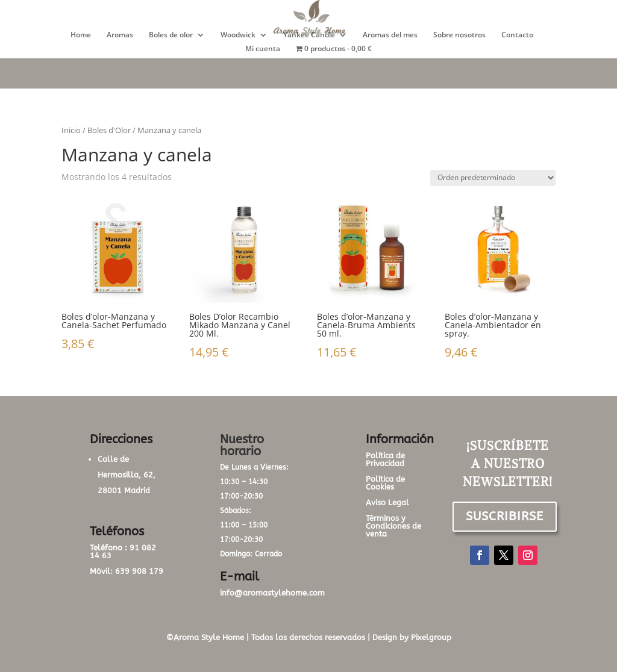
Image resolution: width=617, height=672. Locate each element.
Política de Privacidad (385, 459)
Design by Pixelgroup (412, 637)
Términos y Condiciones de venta (393, 526)
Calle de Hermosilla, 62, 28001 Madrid (127, 475)
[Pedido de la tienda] (493, 178)
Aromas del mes (390, 35)
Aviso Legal (387, 502)
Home (81, 35)
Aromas (120, 35)
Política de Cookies (385, 483)
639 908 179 (139, 571)
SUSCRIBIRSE (505, 516)
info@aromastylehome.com (272, 593)
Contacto (517, 35)
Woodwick (238, 35)
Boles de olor (171, 35)
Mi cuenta (263, 49)
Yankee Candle (309, 35)
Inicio (71, 130)
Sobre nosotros (459, 35)
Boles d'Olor (109, 130)
